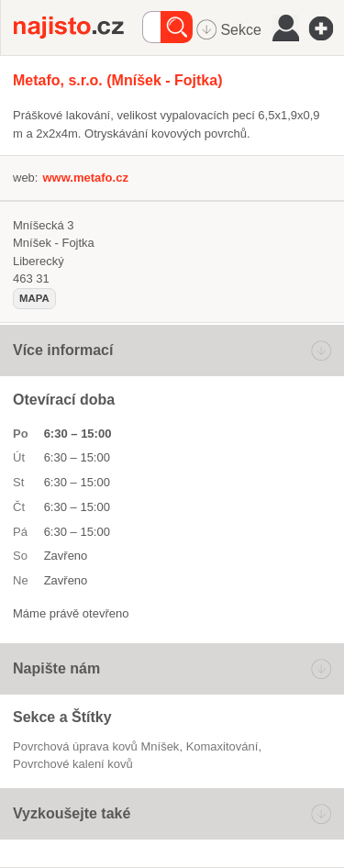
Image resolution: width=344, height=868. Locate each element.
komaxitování (222, 746)
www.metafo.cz (85, 178)
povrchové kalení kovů (73, 764)
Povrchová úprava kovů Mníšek (96, 746)
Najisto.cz (78, 28)
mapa (34, 298)
